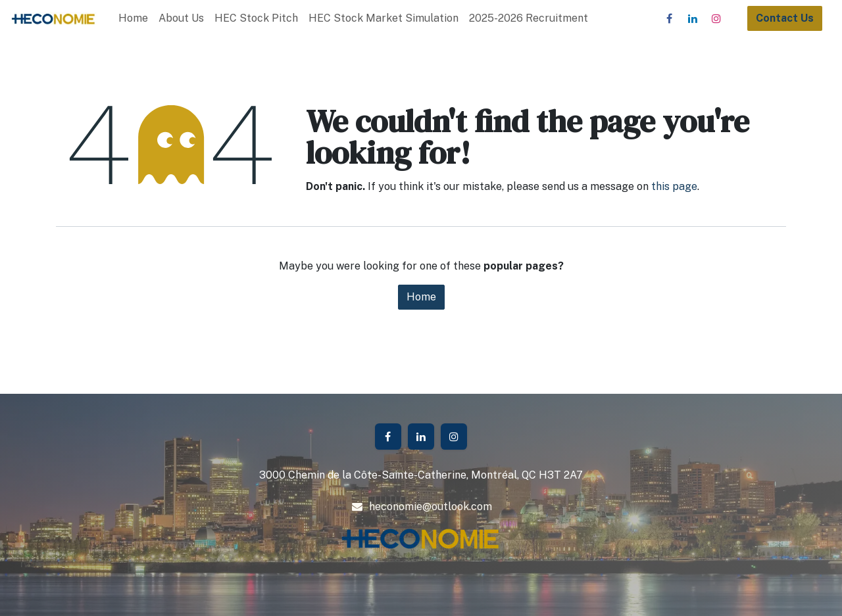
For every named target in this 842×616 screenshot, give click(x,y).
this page (674, 186)
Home (421, 297)
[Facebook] (669, 18)
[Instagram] (716, 18)
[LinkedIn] (693, 18)
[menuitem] (133, 18)
